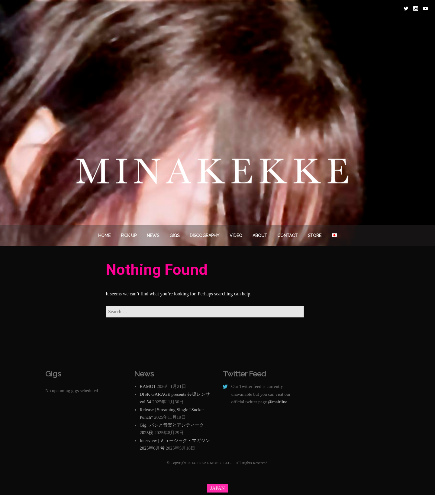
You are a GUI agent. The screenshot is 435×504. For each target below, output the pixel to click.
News (153, 236)
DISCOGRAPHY (205, 236)
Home (104, 236)
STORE (315, 236)
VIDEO (236, 236)
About (260, 236)
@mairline (278, 402)
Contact (287, 236)
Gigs (174, 236)
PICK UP (129, 236)
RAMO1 (148, 386)
